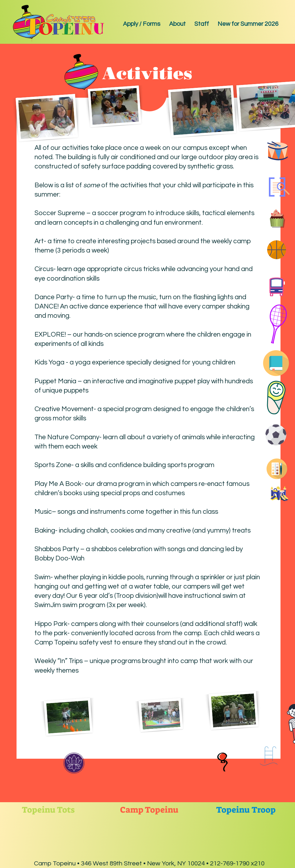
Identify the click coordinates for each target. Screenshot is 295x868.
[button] (177, 24)
